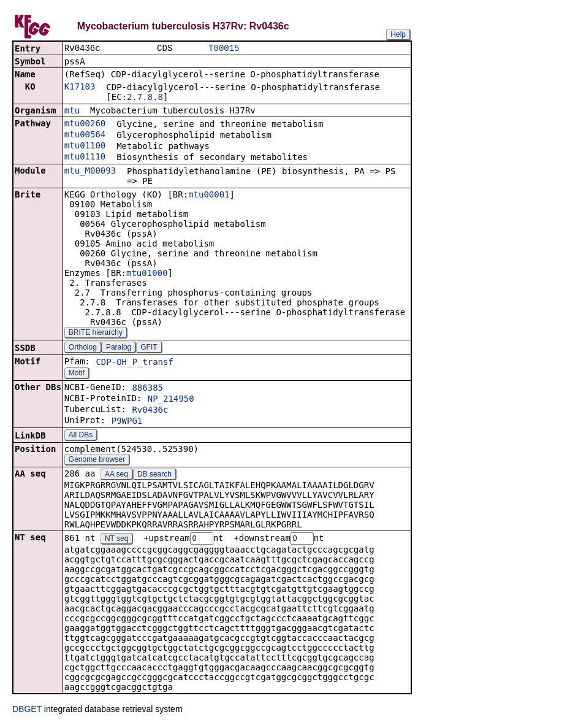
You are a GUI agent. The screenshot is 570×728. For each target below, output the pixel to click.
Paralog (119, 348)
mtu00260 (85, 125)
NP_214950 (171, 400)
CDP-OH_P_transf (134, 363)
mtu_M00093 (90, 172)
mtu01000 (147, 274)
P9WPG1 (127, 422)
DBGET (27, 711)
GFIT (149, 348)
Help (398, 34)
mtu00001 (209, 196)
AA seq (116, 475)
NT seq (116, 540)
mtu (72, 112)
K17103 (80, 88)
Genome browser (97, 461)
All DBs (81, 436)
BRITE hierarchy (96, 334)
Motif (77, 374)
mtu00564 (85, 136)
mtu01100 (85, 147)
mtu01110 (85, 158)
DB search (154, 475)
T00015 (224, 49)
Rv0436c (150, 411)
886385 (147, 389)
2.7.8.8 (145, 98)
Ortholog (83, 348)
